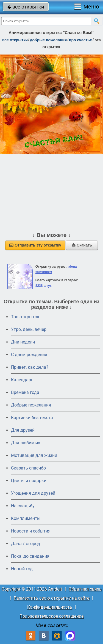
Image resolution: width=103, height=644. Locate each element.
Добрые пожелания (31, 405)
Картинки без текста (32, 418)
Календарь (22, 380)
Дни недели (23, 342)
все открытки (26, 7)
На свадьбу (23, 506)
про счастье (80, 40)
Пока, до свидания (30, 556)
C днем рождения (29, 355)
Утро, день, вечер (29, 329)
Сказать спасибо (28, 468)
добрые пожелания (48, 40)
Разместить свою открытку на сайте (51, 598)
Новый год (22, 569)
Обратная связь (85, 589)
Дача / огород (26, 544)
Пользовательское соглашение (51, 616)
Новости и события (31, 531)
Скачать (82, 245)
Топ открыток (25, 317)
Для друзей (23, 430)
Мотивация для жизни (34, 455)
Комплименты (26, 518)
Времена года (25, 392)
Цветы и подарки (29, 481)
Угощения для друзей (33, 493)
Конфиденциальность (50, 607)
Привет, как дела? (30, 367)
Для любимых (26, 443)
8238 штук (44, 286)
